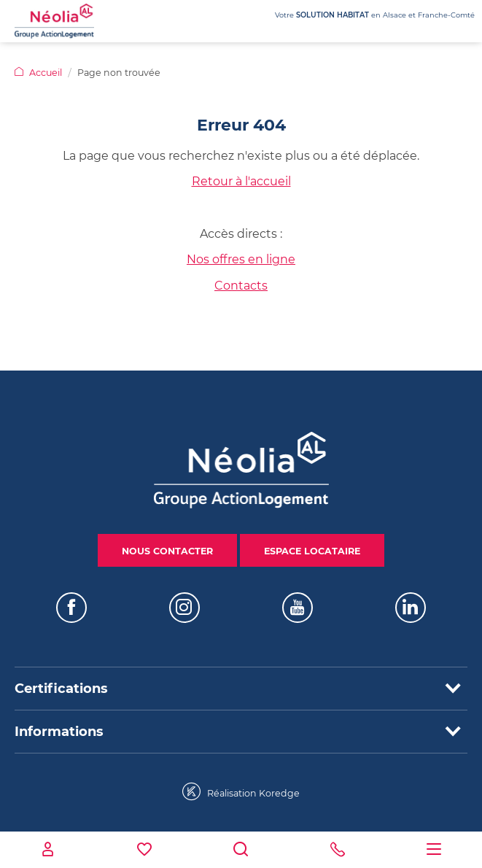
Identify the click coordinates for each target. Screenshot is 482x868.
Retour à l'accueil (241, 181)
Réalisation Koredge (241, 792)
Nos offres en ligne (241, 259)
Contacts (241, 286)
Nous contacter (167, 551)
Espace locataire (312, 551)
